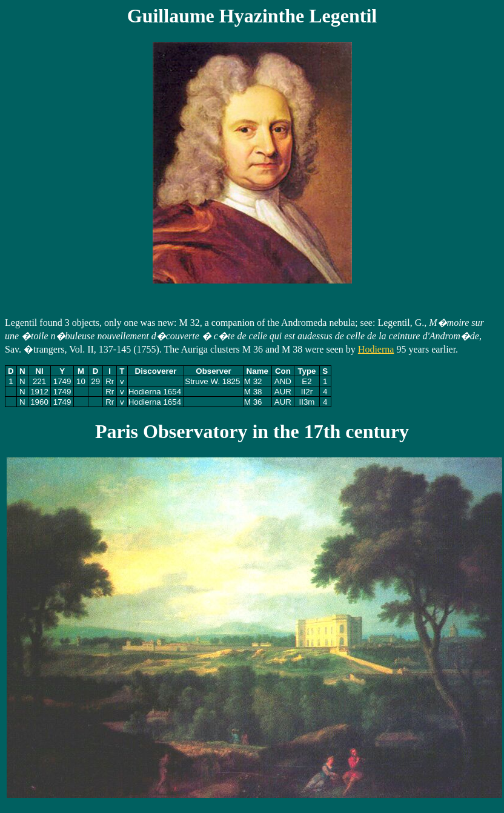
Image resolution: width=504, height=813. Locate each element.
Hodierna (376, 349)
